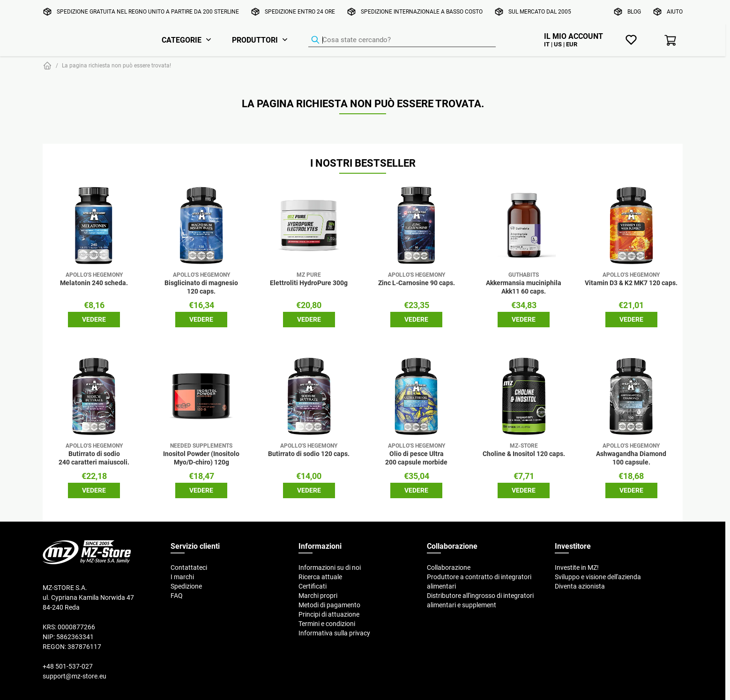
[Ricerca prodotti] (402, 40)
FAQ (177, 596)
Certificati (313, 586)
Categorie (182, 40)
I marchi (182, 577)
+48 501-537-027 (68, 666)
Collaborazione (449, 567)
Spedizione (186, 586)
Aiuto (675, 11)
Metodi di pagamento (329, 605)
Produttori (255, 40)
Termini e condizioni (327, 624)
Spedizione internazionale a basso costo (422, 11)
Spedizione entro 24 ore (300, 11)
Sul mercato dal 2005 (540, 11)
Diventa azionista (580, 586)
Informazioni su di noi (330, 567)
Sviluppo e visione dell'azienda (598, 577)
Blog (634, 11)
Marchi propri (318, 596)
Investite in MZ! (577, 567)
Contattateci (189, 567)
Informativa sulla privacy (334, 633)
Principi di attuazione (329, 614)
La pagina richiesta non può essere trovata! (116, 65)
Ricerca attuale (320, 577)
